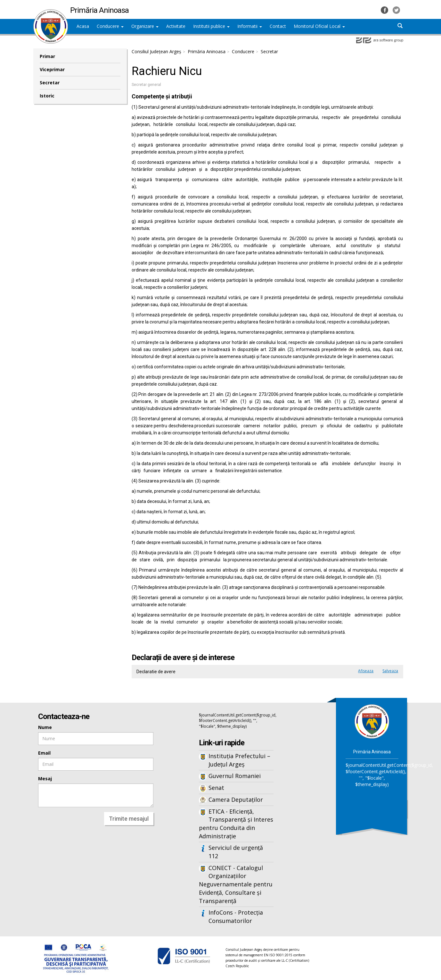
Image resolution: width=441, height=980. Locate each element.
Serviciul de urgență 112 (236, 852)
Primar (47, 56)
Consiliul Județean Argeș (156, 51)
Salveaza (390, 671)
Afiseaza (366, 671)
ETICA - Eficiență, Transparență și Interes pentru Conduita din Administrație (236, 824)
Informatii (250, 26)
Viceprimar (52, 69)
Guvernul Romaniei (235, 776)
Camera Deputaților (236, 800)
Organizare (145, 26)
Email (44, 753)
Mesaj (45, 779)
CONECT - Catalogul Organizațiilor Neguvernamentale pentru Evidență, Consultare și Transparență (236, 884)
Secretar (50, 83)
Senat (216, 788)
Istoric (47, 96)
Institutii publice (211, 26)
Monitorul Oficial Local (319, 26)
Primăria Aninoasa (207, 51)
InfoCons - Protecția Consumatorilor (236, 917)
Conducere (110, 26)
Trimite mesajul (129, 819)
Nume (45, 727)
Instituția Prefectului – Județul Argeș (239, 760)
